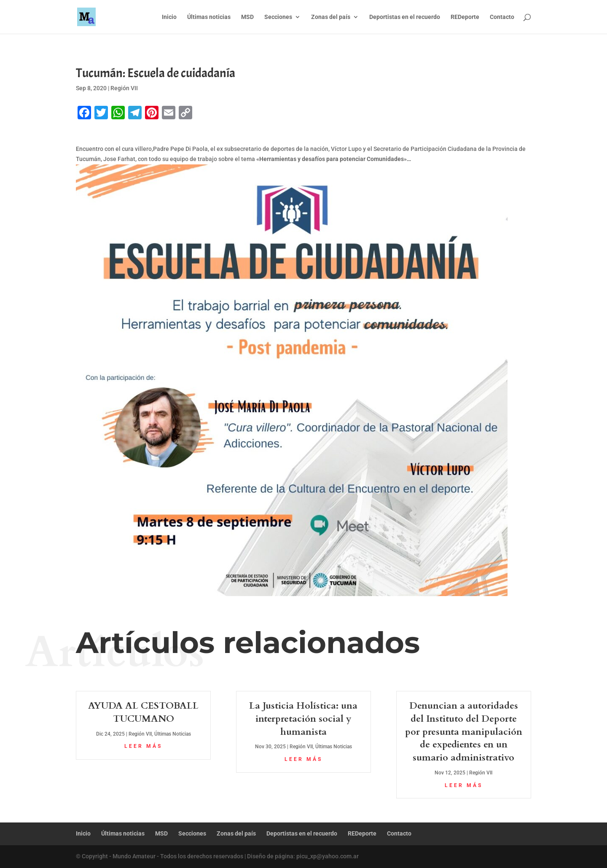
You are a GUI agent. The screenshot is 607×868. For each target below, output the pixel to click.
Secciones (278, 17)
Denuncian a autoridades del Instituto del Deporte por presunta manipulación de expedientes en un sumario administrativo (464, 732)
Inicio (169, 17)
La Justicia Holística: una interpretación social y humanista (303, 719)
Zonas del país (331, 17)
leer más (143, 746)
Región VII (124, 88)
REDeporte (465, 17)
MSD (247, 17)
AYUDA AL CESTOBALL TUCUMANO (143, 712)
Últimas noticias (209, 17)
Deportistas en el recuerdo (405, 17)
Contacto (502, 17)
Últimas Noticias (173, 734)
